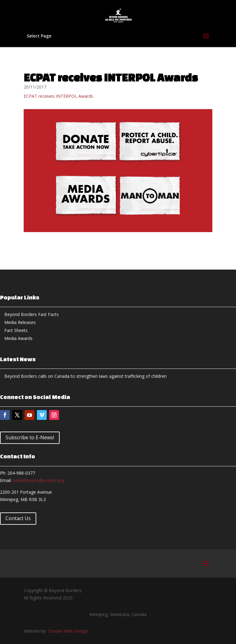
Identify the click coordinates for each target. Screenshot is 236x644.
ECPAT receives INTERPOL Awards (58, 96)
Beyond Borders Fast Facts (31, 314)
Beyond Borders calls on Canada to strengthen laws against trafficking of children (85, 376)
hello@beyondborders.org (39, 480)
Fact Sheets (16, 330)
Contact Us (18, 518)
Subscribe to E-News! (30, 437)
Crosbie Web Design (68, 631)
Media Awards (18, 338)
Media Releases (20, 322)
